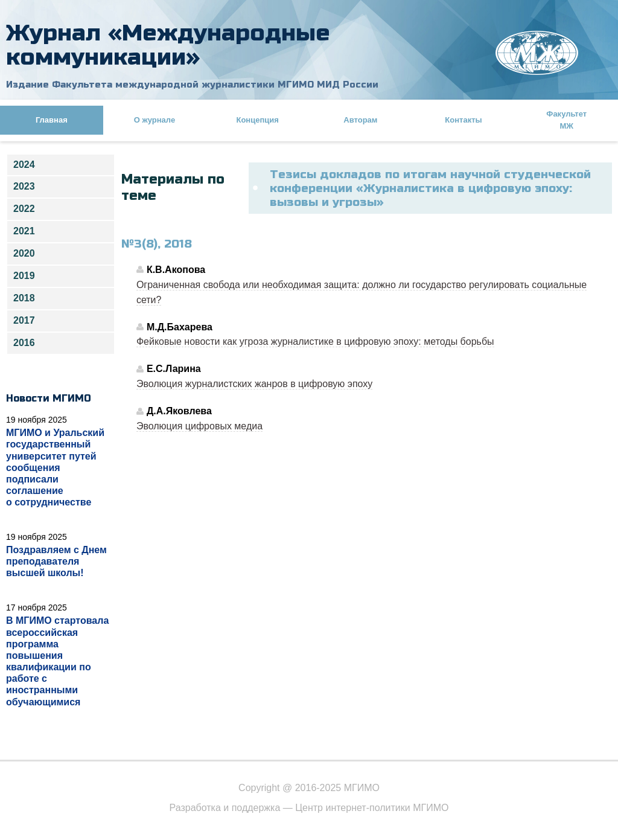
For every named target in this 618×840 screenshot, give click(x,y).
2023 (24, 186)
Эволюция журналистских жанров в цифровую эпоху (254, 384)
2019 (24, 276)
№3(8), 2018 (157, 244)
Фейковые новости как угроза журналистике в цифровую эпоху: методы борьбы (315, 341)
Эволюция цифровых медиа (199, 426)
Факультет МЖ (566, 120)
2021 (24, 231)
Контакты (463, 120)
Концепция (257, 120)
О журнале (154, 120)
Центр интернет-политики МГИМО (372, 808)
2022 (24, 209)
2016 (24, 343)
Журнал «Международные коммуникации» (168, 45)
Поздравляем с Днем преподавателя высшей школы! (56, 561)
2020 (24, 253)
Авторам (360, 120)
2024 (24, 165)
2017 (24, 320)
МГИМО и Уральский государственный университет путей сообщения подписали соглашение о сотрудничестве (55, 467)
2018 (24, 298)
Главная (52, 120)
